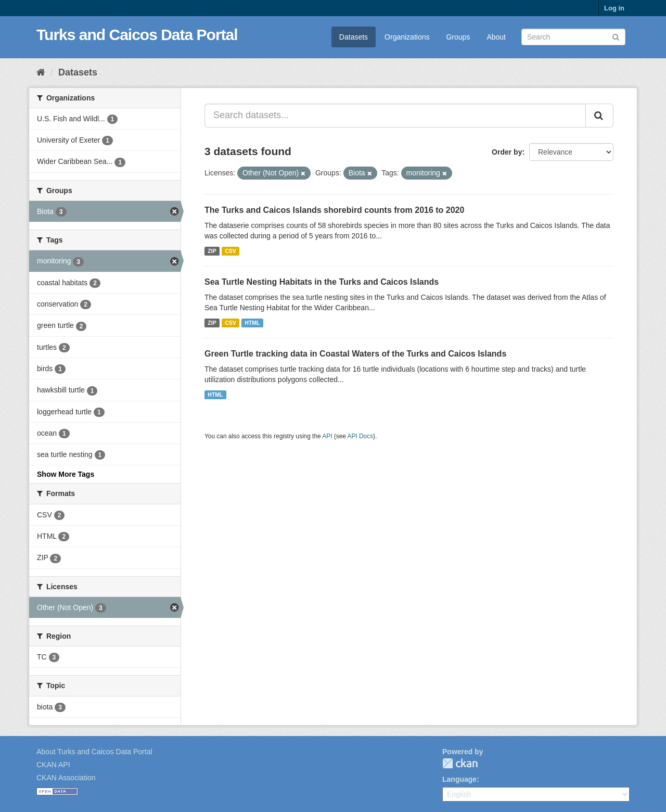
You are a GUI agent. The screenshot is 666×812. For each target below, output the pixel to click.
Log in (614, 8)
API (327, 436)
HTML (252, 323)
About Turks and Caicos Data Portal (94, 752)
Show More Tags (66, 474)
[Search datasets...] (395, 116)
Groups (458, 37)
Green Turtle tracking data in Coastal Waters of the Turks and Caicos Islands (355, 354)
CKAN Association (66, 778)
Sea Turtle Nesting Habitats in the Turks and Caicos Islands (322, 282)
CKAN (460, 763)
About (496, 37)
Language (459, 779)
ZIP (212, 251)
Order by (507, 152)
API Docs (361, 436)
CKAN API (53, 765)
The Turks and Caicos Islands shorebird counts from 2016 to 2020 (334, 210)
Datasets (354, 37)
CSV (230, 251)
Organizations (407, 37)
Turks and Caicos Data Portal (137, 35)
